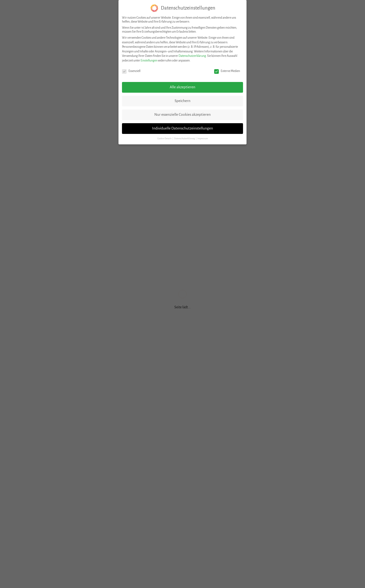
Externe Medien (227, 71)
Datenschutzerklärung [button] (185, 139)
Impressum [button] (203, 139)
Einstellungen (149, 61)
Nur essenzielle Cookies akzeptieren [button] (182, 115)
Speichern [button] (182, 101)
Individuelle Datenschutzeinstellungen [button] (182, 128)
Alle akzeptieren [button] (182, 87)
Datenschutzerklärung (192, 56)
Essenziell (131, 71)
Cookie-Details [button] (165, 139)
